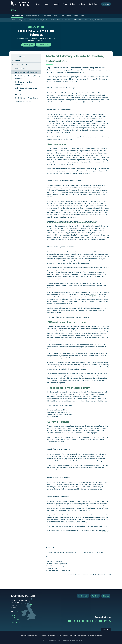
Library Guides (43, 20)
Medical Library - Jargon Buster (27, 98)
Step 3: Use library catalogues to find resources (65, 180)
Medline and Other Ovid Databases (24, 83)
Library (15, 10)
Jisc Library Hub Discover (66, 228)
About (47, 4)
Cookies (59, 636)
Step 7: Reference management (59, 496)
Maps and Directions (17, 620)
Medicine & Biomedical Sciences (60, 20)
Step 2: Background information (59, 109)
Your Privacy (42, 636)
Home (13, 20)
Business (83, 4)
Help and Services (30, 20)
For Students (83, 596)
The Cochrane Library (23, 102)
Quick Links (94, 4)
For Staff (95, 596)
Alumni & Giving (70, 4)
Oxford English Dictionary (85, 128)
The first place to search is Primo (87, 188)
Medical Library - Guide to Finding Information (88, 20)
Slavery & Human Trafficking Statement (75, 636)
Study (39, 4)
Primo (92, 295)
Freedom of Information (95, 636)
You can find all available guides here (77, 173)
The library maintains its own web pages (88, 461)
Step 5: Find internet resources (59, 449)
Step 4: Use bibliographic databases (61, 247)
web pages (103, 526)
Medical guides (28, 45)
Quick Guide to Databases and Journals (26, 89)
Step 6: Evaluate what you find (59, 477)
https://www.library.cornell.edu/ (58, 570)
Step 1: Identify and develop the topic (61, 88)
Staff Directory (16, 622)
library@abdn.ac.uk (74, 72)
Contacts (14, 615)
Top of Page (106, 629)
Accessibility (51, 636)
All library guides (44, 45)
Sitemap (106, 596)
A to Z (13, 617)
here (89, 317)
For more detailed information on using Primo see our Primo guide (72, 222)
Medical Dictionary (54, 130)
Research (57, 4)
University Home (20, 57)
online (104, 531)
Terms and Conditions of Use (29, 636)
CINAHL (18, 94)
